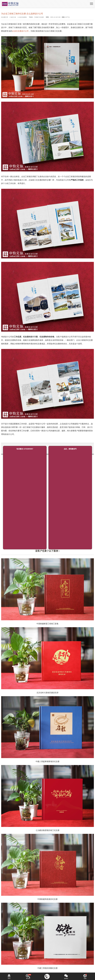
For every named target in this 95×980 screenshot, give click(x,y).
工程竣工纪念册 (39, 17)
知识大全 (13, 17)
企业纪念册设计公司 (20, 31)
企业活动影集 (23, 17)
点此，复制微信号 (70, 449)
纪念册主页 (5, 17)
